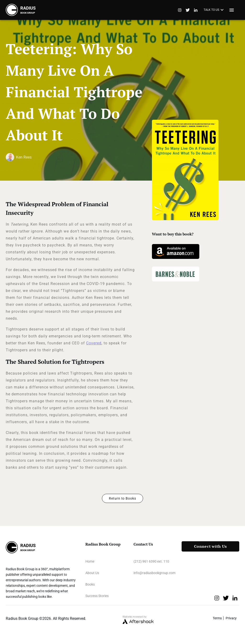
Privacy (231, 618)
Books (90, 584)
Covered (94, 343)
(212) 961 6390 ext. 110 (151, 561)
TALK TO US (214, 10)
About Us (92, 573)
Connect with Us (210, 546)
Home (90, 561)
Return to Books (122, 498)
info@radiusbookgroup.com (154, 573)
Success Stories (97, 596)
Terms (217, 618)
